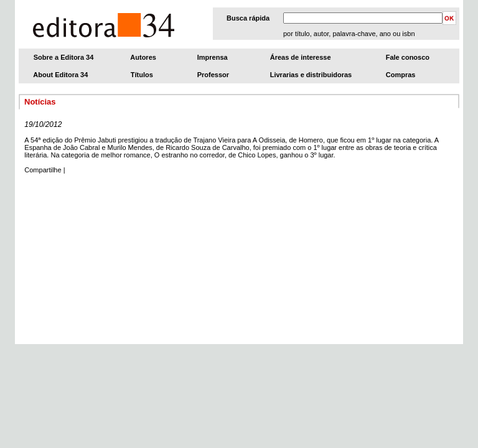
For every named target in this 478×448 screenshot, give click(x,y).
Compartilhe (43, 170)
